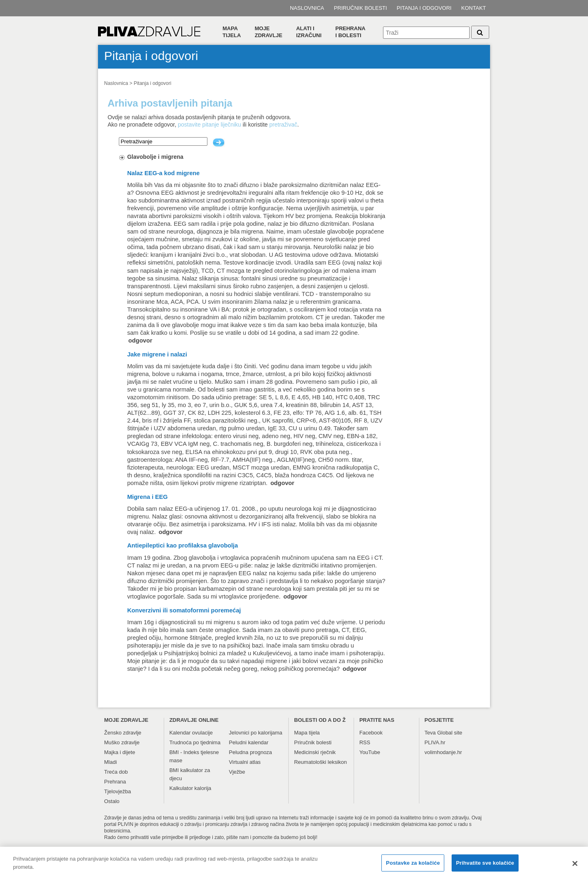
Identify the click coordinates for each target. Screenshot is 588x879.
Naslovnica (307, 8)
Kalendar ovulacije (191, 733)
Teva (430, 733)
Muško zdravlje (122, 742)
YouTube (370, 752)
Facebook (371, 733)
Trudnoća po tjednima (195, 742)
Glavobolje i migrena (155, 157)
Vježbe (237, 772)
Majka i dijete (120, 752)
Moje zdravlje (269, 32)
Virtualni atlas (245, 762)
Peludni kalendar (249, 742)
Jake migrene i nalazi (157, 354)
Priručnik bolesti (361, 8)
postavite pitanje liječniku (209, 125)
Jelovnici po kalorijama (256, 733)
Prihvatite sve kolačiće (485, 865)
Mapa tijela (232, 32)
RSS (365, 742)
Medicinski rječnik (315, 752)
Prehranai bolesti (350, 32)
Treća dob (116, 772)
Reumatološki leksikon (320, 762)
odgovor (140, 340)
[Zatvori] (575, 866)
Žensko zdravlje (123, 733)
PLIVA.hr (435, 742)
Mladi (110, 762)
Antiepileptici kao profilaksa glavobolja (182, 545)
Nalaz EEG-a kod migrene (163, 173)
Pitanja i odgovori (424, 8)
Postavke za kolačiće (413, 865)
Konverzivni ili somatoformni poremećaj (184, 610)
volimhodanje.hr (443, 752)
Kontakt (474, 8)
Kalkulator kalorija (190, 788)
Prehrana (115, 782)
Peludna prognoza (251, 752)
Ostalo (112, 801)
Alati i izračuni (309, 32)
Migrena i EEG (147, 497)
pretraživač (283, 125)
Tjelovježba (118, 791)
